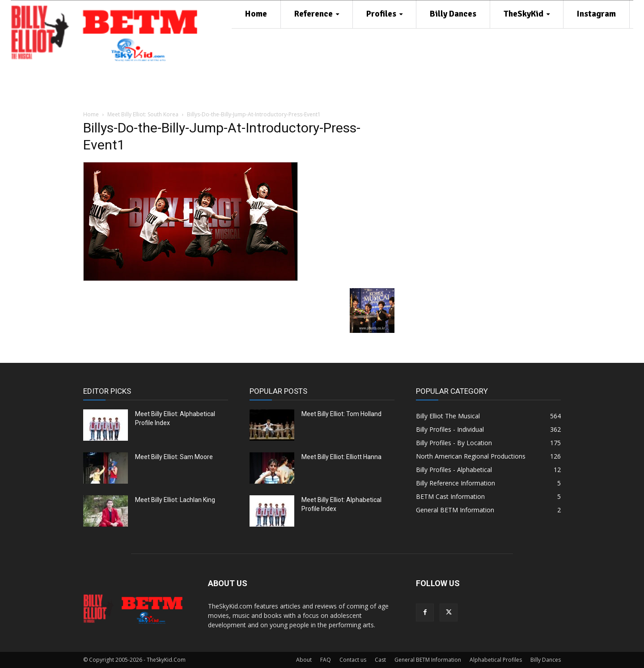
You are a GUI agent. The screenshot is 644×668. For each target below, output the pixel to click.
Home (91, 114)
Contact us (353, 660)
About (304, 660)
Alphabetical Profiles (496, 660)
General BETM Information (428, 660)
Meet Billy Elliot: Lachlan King (175, 500)
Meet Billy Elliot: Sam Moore (174, 457)
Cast (380, 660)
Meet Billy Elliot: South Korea (143, 114)
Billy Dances (546, 660)
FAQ (326, 660)
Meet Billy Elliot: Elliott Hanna (341, 457)
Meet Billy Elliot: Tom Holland (341, 414)
